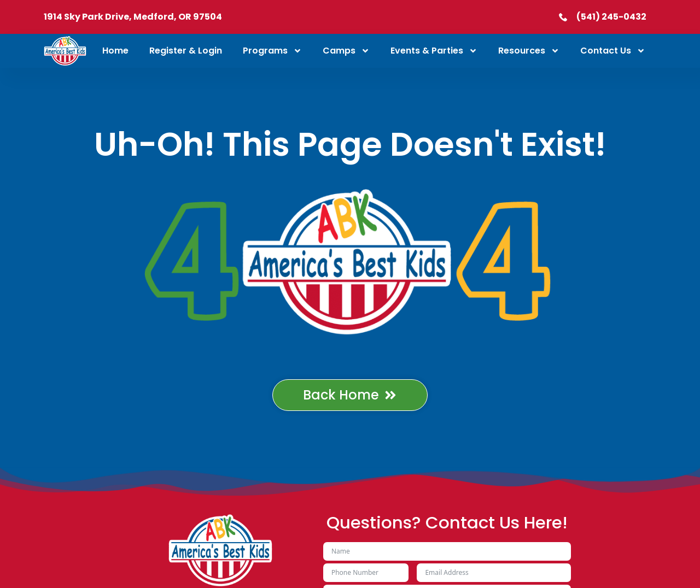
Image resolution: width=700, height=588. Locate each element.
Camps (346, 51)
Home (115, 51)
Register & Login (186, 51)
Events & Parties (434, 51)
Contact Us (613, 51)
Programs (272, 51)
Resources (529, 51)
